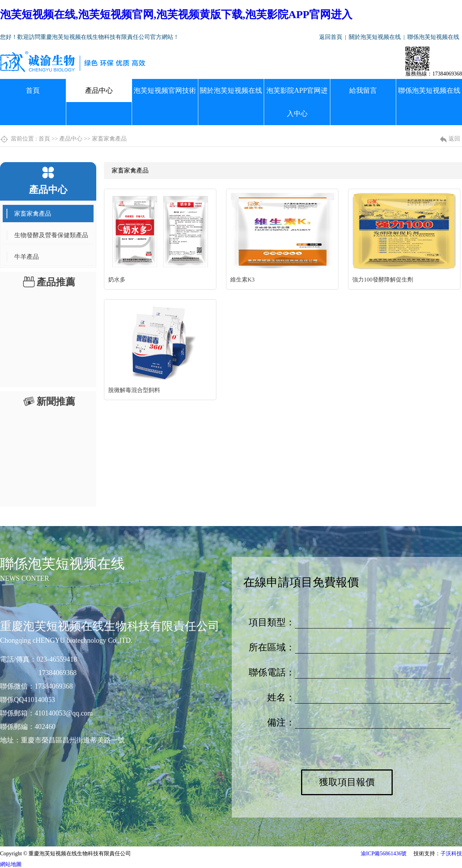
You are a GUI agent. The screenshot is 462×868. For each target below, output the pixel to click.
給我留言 (363, 90)
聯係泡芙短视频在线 (433, 37)
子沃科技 (451, 854)
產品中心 (99, 90)
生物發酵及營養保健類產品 (51, 235)
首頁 (33, 90)
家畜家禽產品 (109, 139)
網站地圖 (11, 864)
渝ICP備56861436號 (384, 854)
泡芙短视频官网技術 (165, 90)
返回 (454, 139)
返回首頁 (331, 37)
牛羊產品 (27, 257)
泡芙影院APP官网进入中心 (297, 102)
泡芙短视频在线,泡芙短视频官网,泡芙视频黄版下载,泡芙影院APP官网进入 (176, 14)
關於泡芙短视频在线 (375, 37)
